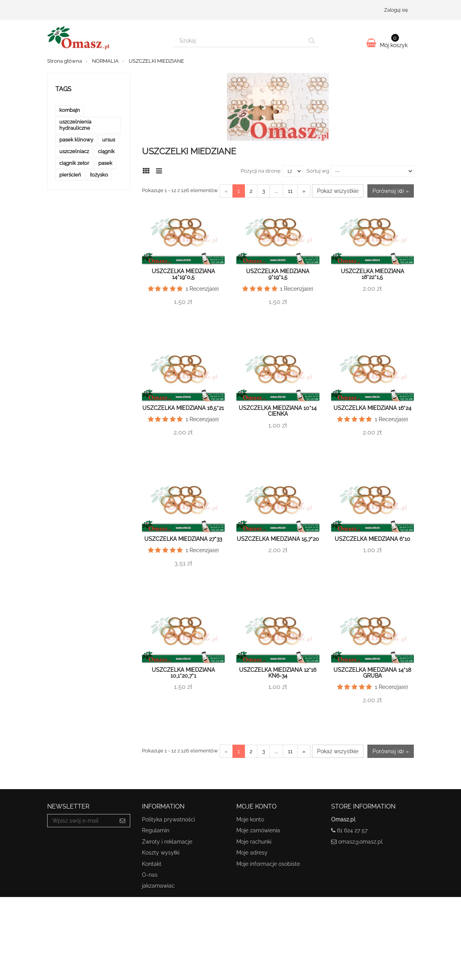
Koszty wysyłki (161, 853)
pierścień (70, 175)
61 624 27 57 (352, 830)
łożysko (99, 175)
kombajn (70, 110)
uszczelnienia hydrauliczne (75, 125)
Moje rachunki (254, 842)
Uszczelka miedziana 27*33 (183, 539)
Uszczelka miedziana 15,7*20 (278, 539)
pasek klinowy (76, 140)
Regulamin (156, 830)
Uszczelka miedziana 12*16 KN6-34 (278, 673)
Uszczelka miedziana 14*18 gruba (372, 673)
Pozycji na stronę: (261, 171)
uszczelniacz (74, 151)
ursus (109, 140)
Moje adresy (252, 853)
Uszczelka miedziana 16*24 (372, 408)
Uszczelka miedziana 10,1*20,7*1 (183, 673)
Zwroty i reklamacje (167, 842)
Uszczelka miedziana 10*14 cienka (278, 411)
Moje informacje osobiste (268, 864)
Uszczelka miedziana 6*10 (372, 539)
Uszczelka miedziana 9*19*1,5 (278, 274)
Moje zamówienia (258, 830)
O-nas (150, 875)
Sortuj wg (318, 171)
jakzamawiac (158, 886)
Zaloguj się (396, 10)
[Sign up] (123, 821)
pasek (105, 163)
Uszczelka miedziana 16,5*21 (183, 408)
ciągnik (106, 151)
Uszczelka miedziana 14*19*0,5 (183, 274)
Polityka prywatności (168, 819)
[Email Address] (81, 821)
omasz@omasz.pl (360, 842)
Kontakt (152, 864)
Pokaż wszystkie (338, 191)
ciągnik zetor (74, 163)
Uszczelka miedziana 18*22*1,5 (372, 274)
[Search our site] (239, 41)
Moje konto (250, 819)
